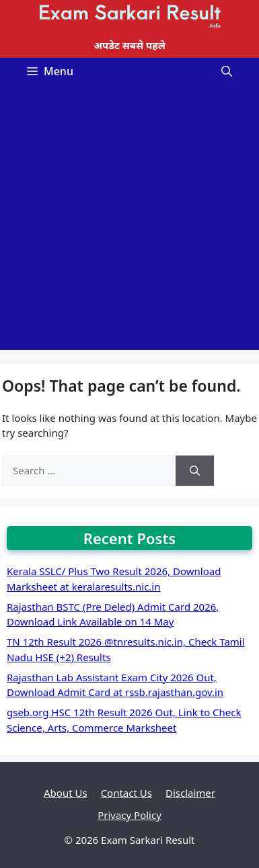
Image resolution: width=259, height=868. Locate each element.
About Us (66, 793)
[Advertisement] (129, 221)
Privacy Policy (129, 815)
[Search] (195, 471)
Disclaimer (190, 793)
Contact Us (126, 793)
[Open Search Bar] (227, 71)
